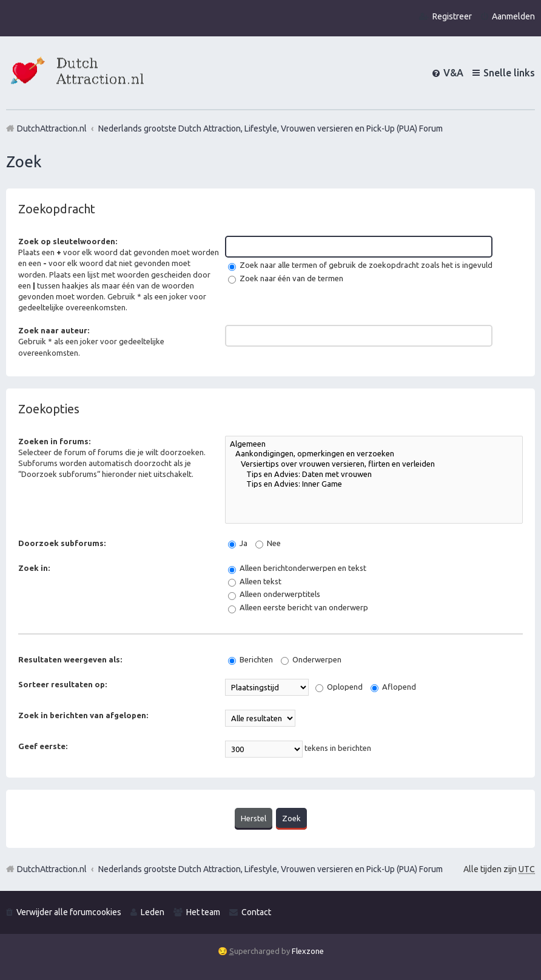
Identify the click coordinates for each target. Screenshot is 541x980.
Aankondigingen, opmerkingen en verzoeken (374, 454)
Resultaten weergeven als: (70, 659)
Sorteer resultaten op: (62, 684)
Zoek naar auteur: (54, 330)
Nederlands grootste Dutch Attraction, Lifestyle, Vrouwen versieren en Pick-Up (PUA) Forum (270, 869)
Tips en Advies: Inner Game (374, 485)
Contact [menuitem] (256, 912)
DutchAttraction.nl (52, 869)
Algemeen (374, 445)
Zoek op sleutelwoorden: (68, 241)
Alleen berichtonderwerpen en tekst (297, 568)
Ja (238, 543)
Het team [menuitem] (203, 912)
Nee (268, 543)
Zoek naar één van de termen (286, 278)
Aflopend (393, 687)
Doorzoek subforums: (62, 543)
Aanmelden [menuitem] (513, 16)
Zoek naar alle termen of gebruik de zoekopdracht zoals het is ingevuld (360, 265)
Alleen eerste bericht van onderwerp (298, 607)
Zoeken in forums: (54, 441)
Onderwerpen (311, 659)
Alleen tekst (255, 581)
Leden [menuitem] (153, 912)
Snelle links (509, 73)
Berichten (250, 659)
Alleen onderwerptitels (274, 594)
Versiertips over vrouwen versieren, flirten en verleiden (374, 465)
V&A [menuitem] (453, 73)
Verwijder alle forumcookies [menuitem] (69, 912)
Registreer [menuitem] (452, 16)
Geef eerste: (43, 746)
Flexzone (308, 951)
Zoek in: (34, 568)
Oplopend (339, 687)
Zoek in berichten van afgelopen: (83, 715)
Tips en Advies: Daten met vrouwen (374, 475)
